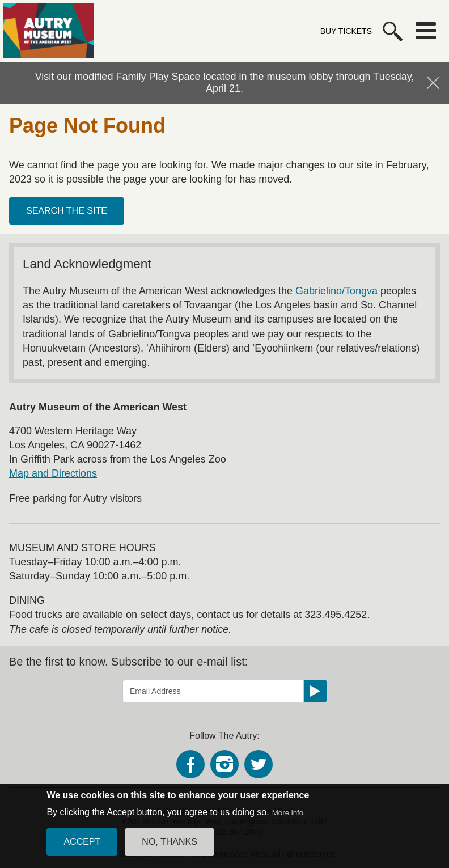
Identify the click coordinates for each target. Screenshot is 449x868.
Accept (82, 848)
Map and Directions (53, 473)
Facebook (190, 764)
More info (288, 820)
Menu (426, 31)
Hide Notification (433, 83)
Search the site (67, 211)
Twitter (259, 764)
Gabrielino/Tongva (336, 291)
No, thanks (170, 848)
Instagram (224, 764)
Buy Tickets (346, 31)
